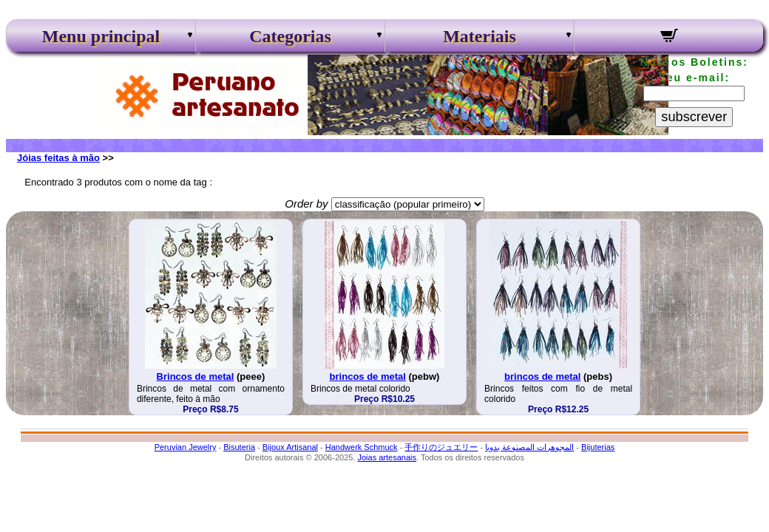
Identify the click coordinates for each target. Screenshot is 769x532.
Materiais (480, 36)
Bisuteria (239, 447)
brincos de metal (368, 376)
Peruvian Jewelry (186, 447)
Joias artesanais (387, 457)
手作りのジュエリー (441, 447)
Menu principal (101, 36)
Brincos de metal (196, 376)
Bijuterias (598, 447)
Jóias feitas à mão (58, 158)
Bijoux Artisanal (290, 447)
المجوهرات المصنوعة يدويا (529, 447)
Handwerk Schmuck (362, 447)
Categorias (290, 36)
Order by (306, 204)
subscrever (694, 117)
